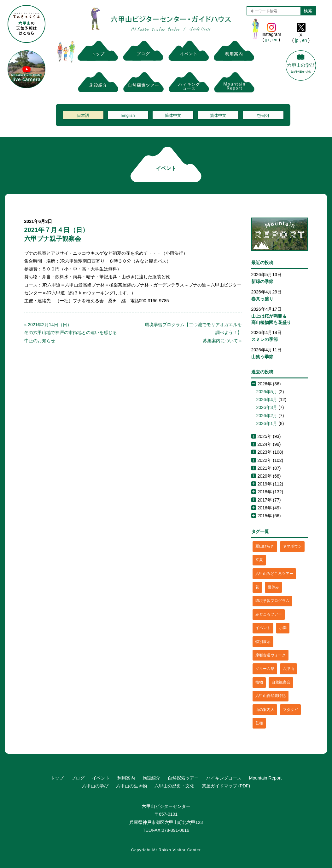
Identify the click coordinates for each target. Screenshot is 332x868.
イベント (101, 778)
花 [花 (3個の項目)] (257, 587)
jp (267, 40)
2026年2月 (267, 416)
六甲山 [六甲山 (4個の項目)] (288, 669)
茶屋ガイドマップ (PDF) (226, 786)
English (128, 115)
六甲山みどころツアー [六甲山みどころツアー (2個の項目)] (274, 574)
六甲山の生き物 (131, 786)
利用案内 (126, 778)
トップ (57, 778)
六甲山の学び (95, 786)
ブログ (78, 778)
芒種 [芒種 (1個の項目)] (259, 723)
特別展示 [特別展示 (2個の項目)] (263, 642)
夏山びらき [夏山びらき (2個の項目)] (265, 546)
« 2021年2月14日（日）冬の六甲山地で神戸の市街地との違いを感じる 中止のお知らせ (73, 332)
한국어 (263, 115)
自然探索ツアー (183, 778)
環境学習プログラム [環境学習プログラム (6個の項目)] (272, 601)
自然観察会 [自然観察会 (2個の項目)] (281, 682)
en (275, 40)
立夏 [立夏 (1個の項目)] (259, 560)
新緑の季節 (262, 281)
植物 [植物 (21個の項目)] (259, 682)
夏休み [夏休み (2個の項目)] (273, 587)
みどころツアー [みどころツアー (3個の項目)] (269, 614)
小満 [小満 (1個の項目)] (283, 628)
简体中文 (173, 115)
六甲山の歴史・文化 (174, 786)
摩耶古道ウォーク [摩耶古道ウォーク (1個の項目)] (271, 655)
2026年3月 (267, 407)
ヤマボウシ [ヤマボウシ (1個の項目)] (292, 546)
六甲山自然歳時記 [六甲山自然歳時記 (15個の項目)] (271, 696)
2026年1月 (267, 423)
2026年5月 (267, 392)
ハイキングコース (224, 778)
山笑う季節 (262, 357)
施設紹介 (151, 778)
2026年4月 (267, 400)
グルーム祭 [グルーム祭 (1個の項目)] (265, 669)
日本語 (83, 115)
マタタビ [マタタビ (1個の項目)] (290, 710)
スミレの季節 (265, 339)
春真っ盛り (262, 299)
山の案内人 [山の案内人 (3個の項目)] (265, 710)
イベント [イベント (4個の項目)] (263, 628)
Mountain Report (265, 778)
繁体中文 (218, 115)
